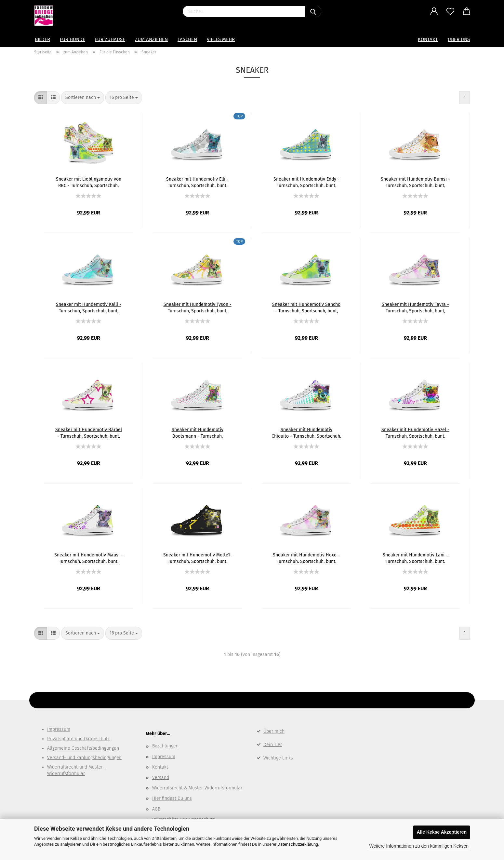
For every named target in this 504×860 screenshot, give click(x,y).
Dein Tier (273, 745)
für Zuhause (110, 39)
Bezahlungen (165, 746)
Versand (161, 778)
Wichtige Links (278, 758)
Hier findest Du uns (172, 798)
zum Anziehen (151, 39)
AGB (156, 809)
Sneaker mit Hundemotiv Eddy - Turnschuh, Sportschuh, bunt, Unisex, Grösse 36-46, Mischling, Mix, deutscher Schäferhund (306, 182)
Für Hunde (73, 39)
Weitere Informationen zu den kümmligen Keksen (419, 846)
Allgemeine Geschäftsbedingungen (83, 748)
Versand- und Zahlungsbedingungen (84, 758)
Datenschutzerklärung (298, 844)
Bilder (42, 39)
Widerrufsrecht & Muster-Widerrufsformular (197, 788)
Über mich (274, 731)
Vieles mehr (221, 39)
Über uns (459, 39)
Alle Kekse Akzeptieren (442, 832)
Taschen (187, 39)
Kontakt (428, 39)
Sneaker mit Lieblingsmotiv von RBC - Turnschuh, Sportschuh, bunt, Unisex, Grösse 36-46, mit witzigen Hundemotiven (89, 182)
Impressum (59, 729)
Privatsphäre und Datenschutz (78, 739)
